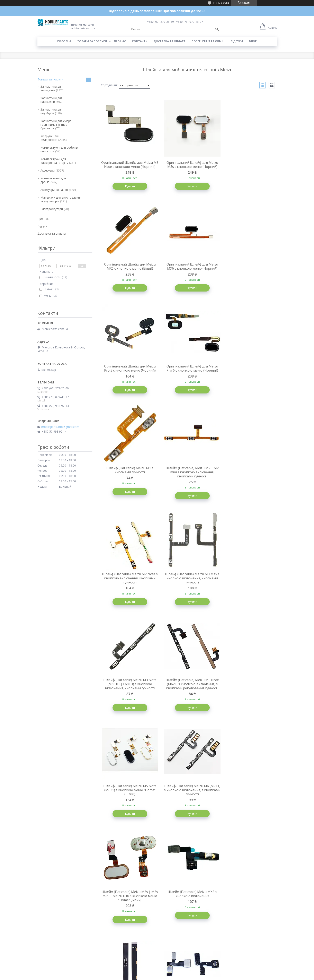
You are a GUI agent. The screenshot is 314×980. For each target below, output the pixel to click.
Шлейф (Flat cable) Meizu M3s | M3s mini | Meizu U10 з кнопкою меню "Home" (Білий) (247, 588)
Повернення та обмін (208, 41)
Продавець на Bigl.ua (157, 972)
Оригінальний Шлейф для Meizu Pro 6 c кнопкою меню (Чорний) (247, 271)
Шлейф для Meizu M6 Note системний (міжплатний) (188, 692)
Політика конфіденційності (187, 976)
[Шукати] (217, 29)
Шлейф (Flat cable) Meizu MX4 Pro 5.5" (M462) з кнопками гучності (188, 797)
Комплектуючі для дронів (53, 180)
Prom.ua (177, 969)
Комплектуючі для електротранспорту (54, 161)
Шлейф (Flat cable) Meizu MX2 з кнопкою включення (128, 692)
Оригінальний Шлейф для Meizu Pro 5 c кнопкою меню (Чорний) (188, 271)
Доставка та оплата (170, 41)
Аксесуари (48, 170)
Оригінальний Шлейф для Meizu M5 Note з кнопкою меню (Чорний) (128, 167)
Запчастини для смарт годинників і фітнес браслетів (56, 125)
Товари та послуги (92, 41)
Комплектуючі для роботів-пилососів (60, 149)
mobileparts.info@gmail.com (60, 427)
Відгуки (237, 41)
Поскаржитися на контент (152, 976)
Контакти (140, 41)
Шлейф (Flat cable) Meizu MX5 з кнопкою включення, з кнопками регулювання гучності (188, 909)
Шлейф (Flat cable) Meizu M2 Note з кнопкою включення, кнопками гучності (247, 375)
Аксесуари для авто (54, 190)
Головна (64, 41)
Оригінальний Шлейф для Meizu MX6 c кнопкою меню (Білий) (247, 165)
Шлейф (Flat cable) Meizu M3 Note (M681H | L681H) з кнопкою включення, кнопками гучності (188, 481)
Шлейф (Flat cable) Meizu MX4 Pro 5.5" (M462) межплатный (128, 797)
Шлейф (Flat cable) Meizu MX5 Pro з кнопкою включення (128, 907)
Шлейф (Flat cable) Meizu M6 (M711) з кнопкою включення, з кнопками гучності (188, 588)
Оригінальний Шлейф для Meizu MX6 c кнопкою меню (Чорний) (128, 271)
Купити (128, 190)
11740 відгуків (221, 3)
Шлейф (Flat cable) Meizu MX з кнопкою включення (247, 907)
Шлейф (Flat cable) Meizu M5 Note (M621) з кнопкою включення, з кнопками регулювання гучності (247, 481)
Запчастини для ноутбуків (51, 111)
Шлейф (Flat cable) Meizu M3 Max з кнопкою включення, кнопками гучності (128, 481)
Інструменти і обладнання (50, 138)
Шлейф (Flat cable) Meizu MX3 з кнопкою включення (247, 692)
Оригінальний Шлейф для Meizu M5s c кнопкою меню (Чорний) (188, 165)
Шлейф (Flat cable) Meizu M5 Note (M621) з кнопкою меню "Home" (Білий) (128, 588)
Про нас (120, 41)
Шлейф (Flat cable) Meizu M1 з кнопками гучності (128, 373)
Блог (253, 41)
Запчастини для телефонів (51, 88)
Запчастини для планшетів (51, 100)
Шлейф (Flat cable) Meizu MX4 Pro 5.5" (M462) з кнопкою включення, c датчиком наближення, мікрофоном (247, 801)
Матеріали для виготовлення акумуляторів (61, 199)
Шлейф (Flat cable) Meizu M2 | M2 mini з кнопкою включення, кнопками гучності (188, 375)
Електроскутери (52, 209)
